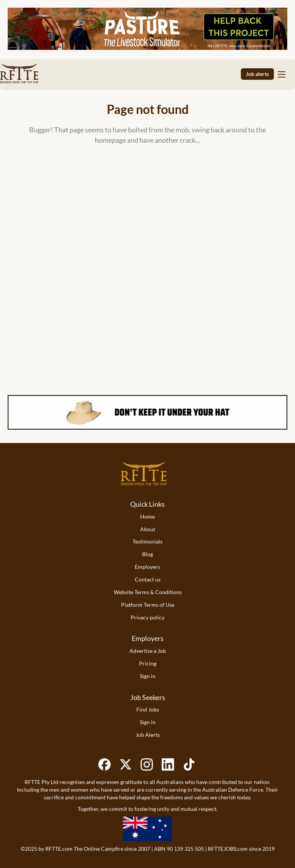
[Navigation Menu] (282, 74)
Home (147, 516)
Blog (147, 554)
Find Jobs (148, 709)
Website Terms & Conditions (148, 592)
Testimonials (147, 541)
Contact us (148, 579)
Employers (147, 567)
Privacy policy (147, 617)
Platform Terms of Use (148, 605)
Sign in (148, 676)
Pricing (148, 663)
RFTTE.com (59, 849)
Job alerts (257, 74)
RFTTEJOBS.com (228, 849)
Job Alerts (148, 735)
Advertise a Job (148, 651)
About (148, 529)
